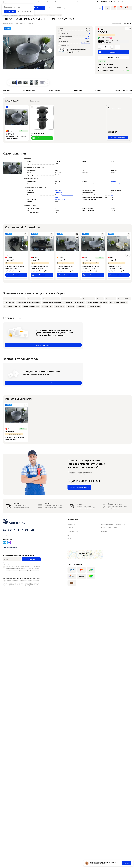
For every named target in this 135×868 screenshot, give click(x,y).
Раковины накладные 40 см (12, 306)
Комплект (6, 90)
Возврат (72, 2)
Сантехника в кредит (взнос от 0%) (113, 524)
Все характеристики (64, 46)
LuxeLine (88, 35)
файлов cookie (101, 864)
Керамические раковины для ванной (14, 299)
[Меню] (38, 8)
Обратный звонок (127, 2)
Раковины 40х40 (9, 303)
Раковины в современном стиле (52, 303)
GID (89, 34)
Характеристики (29, 90)
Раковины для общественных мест (74, 303)
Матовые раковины (88, 299)
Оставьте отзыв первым (43, 345)
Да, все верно (10, 11)
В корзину (108, 52)
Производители (73, 531)
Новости (104, 531)
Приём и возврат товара (109, 528)
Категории (78, 90)
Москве (110, 67)
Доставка (50, 2)
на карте (87, 554)
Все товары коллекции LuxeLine (77, 49)
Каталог (70, 528)
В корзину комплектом (118, 137)
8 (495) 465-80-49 (105, 2)
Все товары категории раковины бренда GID (77, 52)
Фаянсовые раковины (94, 306)
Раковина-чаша (60, 199)
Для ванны (58, 193)
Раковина (87, 38)
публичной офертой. (29, 586)
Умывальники (81, 306)
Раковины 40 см (110, 299)
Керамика (58, 190)
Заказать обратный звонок (79, 487)
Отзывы (98, 90)
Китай (88, 37)
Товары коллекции (55, 90)
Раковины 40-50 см (124, 299)
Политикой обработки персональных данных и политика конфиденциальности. (21, 582)
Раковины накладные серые (31, 306)
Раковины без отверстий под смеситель (28, 303)
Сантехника (70, 306)
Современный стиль (117, 184)
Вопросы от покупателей (123, 90)
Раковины (100, 299)
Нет (112, 195)
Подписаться (31, 559)
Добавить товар (39, 138)
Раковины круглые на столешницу (97, 303)
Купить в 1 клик (114, 58)
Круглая (114, 182)
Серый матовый (85, 43)
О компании (41, 2)
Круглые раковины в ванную (51, 299)
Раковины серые (47, 306)
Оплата (70, 539)
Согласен (127, 863)
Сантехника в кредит (61, 2)
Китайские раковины (34, 299)
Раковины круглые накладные (118, 303)
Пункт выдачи (105, 70)
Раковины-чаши (59, 306)
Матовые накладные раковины (71, 299)
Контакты (80, 2)
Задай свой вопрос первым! (43, 383)
